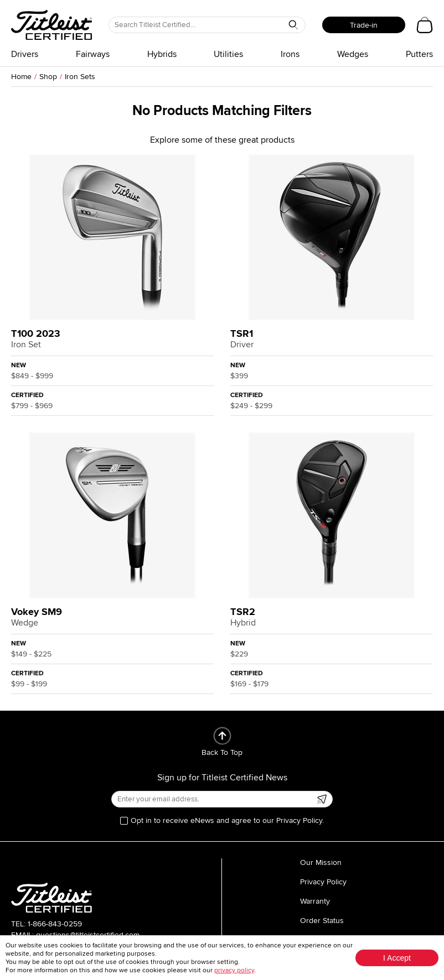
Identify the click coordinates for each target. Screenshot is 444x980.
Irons (290, 54)
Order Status (322, 921)
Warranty (315, 901)
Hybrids (162, 54)
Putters (419, 54)
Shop (48, 77)
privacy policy (234, 970)
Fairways (93, 54)
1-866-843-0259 (55, 924)
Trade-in (364, 25)
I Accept (397, 958)
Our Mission (321, 862)
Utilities (228, 54)
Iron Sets (80, 77)
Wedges (353, 54)
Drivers (25, 54)
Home (21, 77)
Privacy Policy (323, 882)
